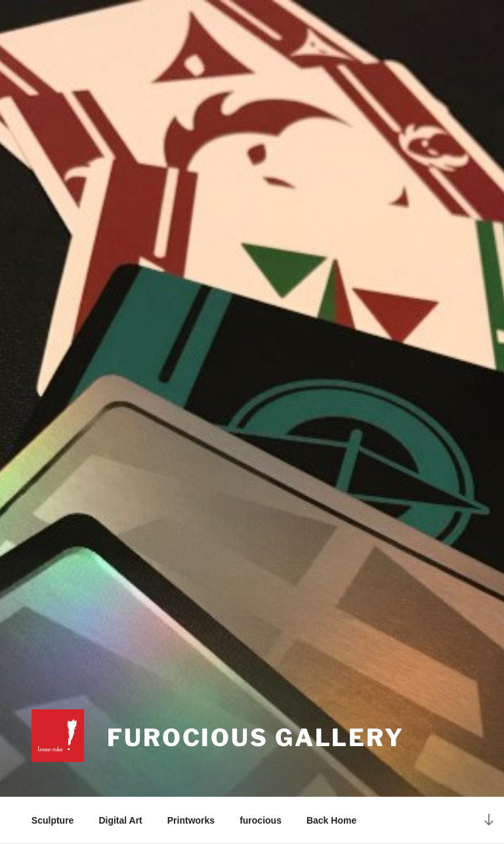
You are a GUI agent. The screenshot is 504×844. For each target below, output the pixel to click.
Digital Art (120, 820)
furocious (261, 820)
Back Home (331, 820)
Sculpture (53, 820)
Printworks (191, 820)
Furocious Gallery (256, 738)
